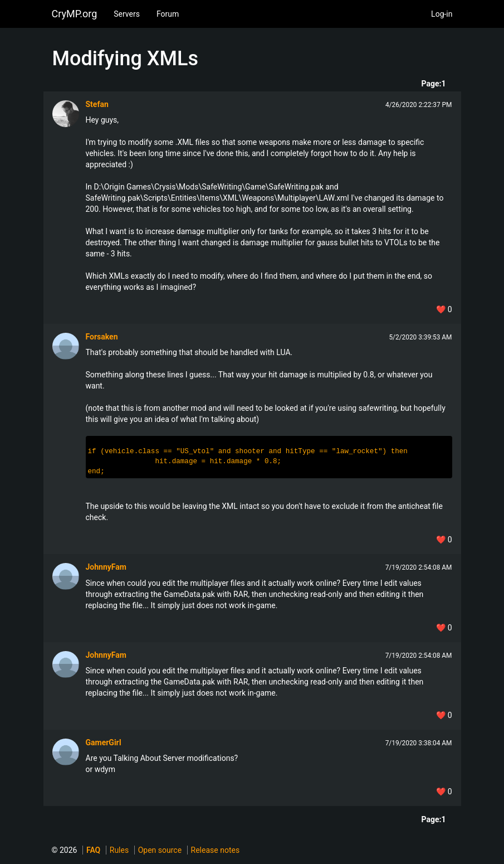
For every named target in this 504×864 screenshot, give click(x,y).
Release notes (216, 850)
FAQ (93, 850)
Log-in (442, 14)
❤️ (444, 309)
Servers (127, 14)
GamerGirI (104, 742)
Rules (119, 850)
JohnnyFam (106, 567)
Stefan (97, 104)
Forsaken (102, 337)
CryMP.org (75, 14)
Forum (168, 14)
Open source (160, 850)
